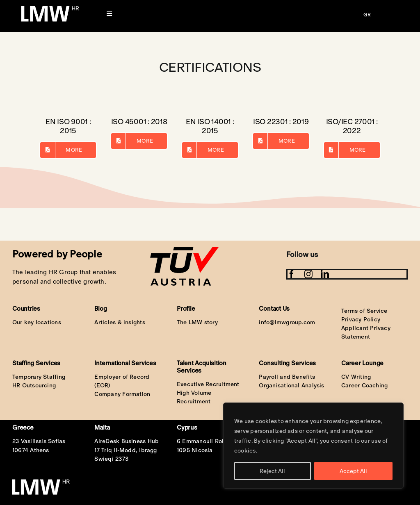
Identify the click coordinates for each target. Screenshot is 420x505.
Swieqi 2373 (111, 459)
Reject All (272, 471)
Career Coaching (364, 385)
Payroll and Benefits (287, 377)
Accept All (353, 471)
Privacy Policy (361, 319)
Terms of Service (364, 311)
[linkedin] (325, 274)
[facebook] (292, 274)
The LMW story (197, 322)
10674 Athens (31, 450)
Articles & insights (120, 322)
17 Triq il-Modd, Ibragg (126, 450)
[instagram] (308, 274)
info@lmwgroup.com (287, 322)
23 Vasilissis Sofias (39, 441)
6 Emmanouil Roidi (203, 441)
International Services (125, 363)
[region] (313, 446)
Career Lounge (362, 363)
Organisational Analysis (291, 385)
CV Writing (356, 377)
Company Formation (122, 394)
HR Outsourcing (34, 385)
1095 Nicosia (195, 450)
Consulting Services (287, 363)
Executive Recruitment (208, 384)
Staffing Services (36, 363)
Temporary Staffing (39, 377)
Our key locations (37, 322)
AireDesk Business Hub (127, 441)
